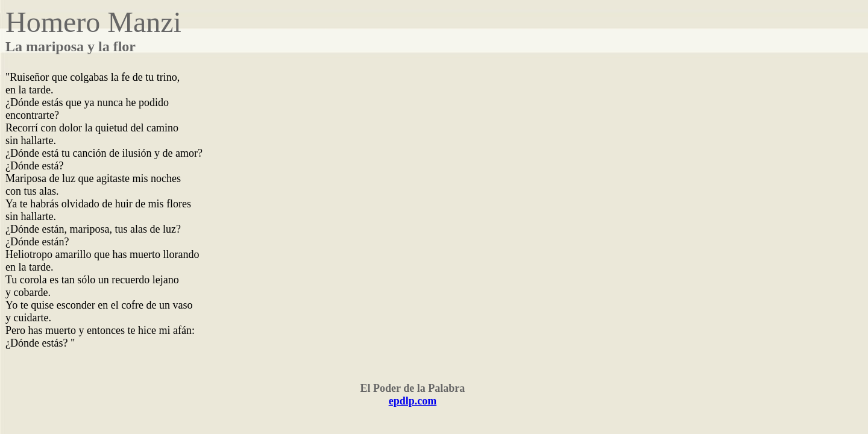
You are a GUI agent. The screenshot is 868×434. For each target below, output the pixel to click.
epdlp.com (413, 401)
